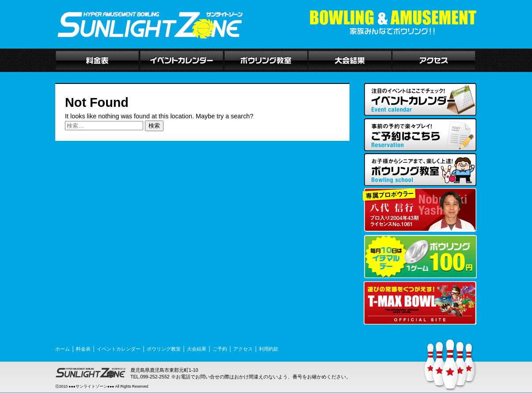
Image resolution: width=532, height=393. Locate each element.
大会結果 (197, 349)
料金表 (83, 349)
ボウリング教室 (164, 349)
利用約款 (269, 349)
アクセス (243, 349)
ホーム (63, 349)
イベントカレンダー (119, 349)
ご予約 (220, 349)
